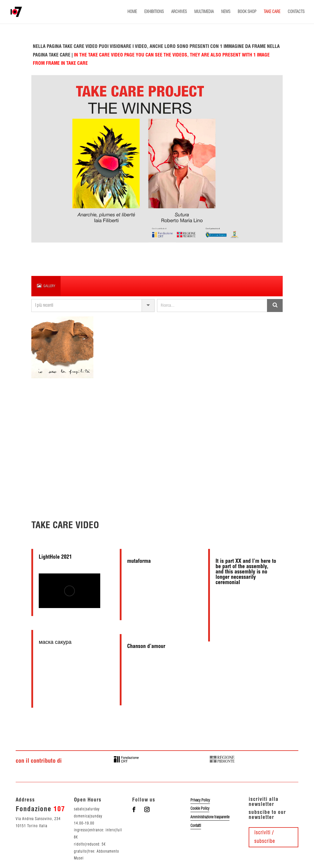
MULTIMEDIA (204, 12)
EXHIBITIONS (154, 12)
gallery (46, 286)
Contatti (196, 826)
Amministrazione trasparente (210, 817)
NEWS (226, 12)
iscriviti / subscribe (265, 837)
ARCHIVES (179, 12)
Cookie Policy (200, 809)
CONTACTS (296, 12)
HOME (132, 12)
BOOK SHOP (247, 12)
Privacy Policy (200, 800)
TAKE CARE (272, 12)
